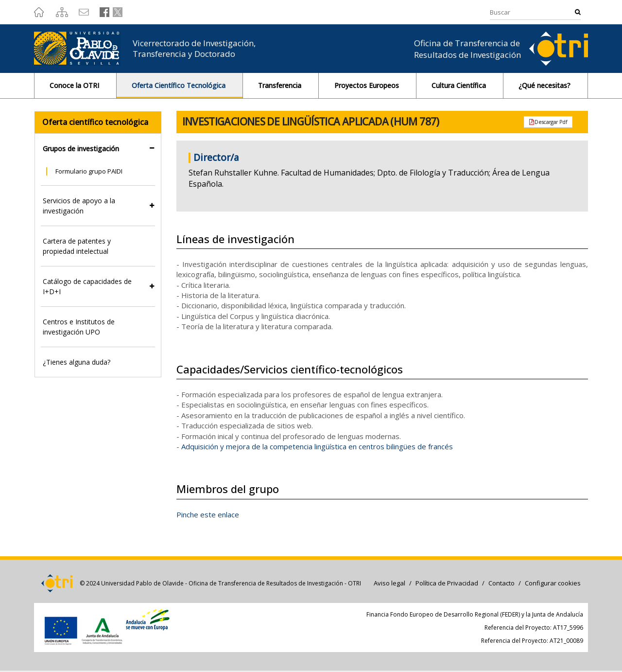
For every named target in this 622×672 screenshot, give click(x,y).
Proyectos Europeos (368, 85)
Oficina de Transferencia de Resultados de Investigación (467, 49)
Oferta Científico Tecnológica (180, 85)
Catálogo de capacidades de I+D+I (87, 286)
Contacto (501, 583)
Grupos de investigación (81, 149)
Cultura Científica (460, 85)
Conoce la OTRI (75, 85)
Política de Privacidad (447, 583)
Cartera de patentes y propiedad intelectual (77, 246)
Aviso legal (389, 583)
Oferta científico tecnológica (95, 122)
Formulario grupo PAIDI (89, 171)
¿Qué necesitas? (545, 85)
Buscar (578, 12)
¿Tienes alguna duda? (77, 362)
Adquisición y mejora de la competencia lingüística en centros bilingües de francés (317, 446)
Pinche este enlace (208, 514)
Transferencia (281, 85)
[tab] (98, 149)
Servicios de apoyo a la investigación (79, 206)
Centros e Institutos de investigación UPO (79, 327)
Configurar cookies (553, 583)
